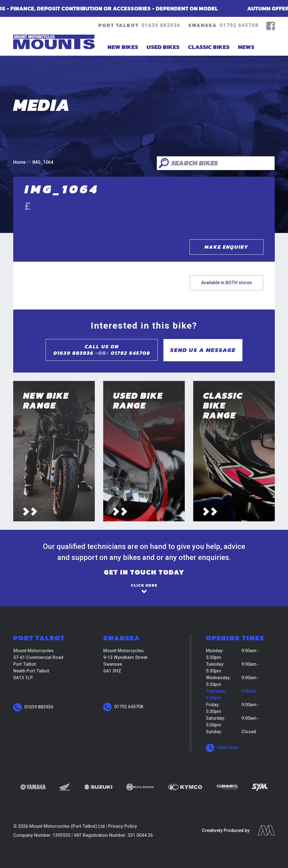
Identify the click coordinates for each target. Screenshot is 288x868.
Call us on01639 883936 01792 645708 (102, 350)
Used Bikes (163, 47)
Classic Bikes (209, 47)
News (246, 47)
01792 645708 (239, 25)
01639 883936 (161, 25)
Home (19, 162)
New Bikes (123, 47)
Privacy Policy (122, 826)
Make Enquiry (226, 247)
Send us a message (203, 350)
